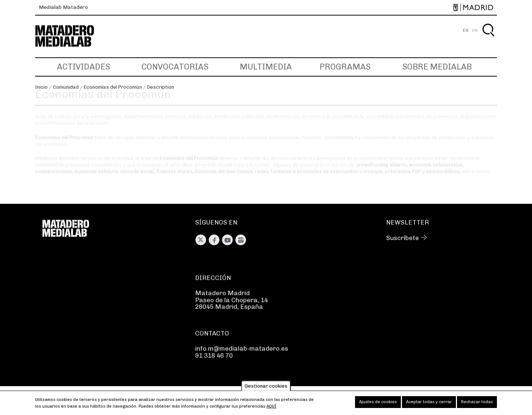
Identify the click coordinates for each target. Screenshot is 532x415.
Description (161, 87)
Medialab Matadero (63, 7)
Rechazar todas (477, 404)
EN (475, 30)
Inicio (41, 87)
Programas (345, 67)
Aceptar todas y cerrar (429, 404)
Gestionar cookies (266, 388)
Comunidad (66, 87)
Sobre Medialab (437, 67)
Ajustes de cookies (378, 404)
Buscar (488, 39)
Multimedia (266, 67)
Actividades (83, 67)
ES (466, 30)
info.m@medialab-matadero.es (242, 348)
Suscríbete (403, 238)
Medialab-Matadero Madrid (71, 36)
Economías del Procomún (113, 87)
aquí (271, 409)
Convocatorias (175, 67)
